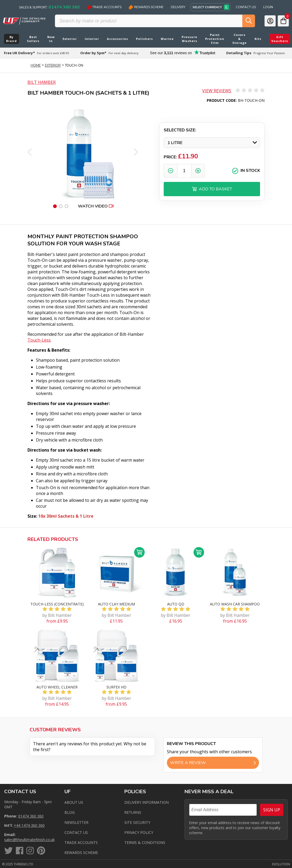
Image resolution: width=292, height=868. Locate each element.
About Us (74, 802)
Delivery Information (147, 802)
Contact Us (246, 7)
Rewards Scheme (146, 7)
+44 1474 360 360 (29, 825)
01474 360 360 (31, 816)
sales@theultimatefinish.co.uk (29, 840)
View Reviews (217, 91)
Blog (70, 812)
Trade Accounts (104, 7)
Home (36, 66)
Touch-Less (39, 340)
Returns (133, 812)
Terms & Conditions (145, 842)
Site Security (137, 822)
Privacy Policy (139, 832)
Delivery (178, 7)
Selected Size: (180, 130)
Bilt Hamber (42, 82)
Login (268, 7)
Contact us (76, 832)
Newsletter (76, 822)
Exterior (53, 66)
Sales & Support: (49, 7)
